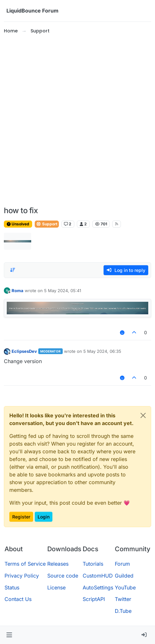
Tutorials (93, 564)
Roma (18, 291)
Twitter (123, 599)
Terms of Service (25, 564)
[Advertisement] (77, 120)
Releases (58, 564)
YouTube (125, 587)
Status (12, 587)
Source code (63, 576)
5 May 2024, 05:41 (63, 291)
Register (21, 517)
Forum (122, 564)
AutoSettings (98, 587)
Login (44, 517)
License (56, 587)
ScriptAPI (94, 599)
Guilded (124, 576)
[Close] (143, 415)
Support (47, 224)
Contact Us (18, 599)
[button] (9, 635)
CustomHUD (98, 576)
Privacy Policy (22, 576)
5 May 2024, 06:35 (102, 351)
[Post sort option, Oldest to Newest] (13, 270)
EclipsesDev (24, 351)
